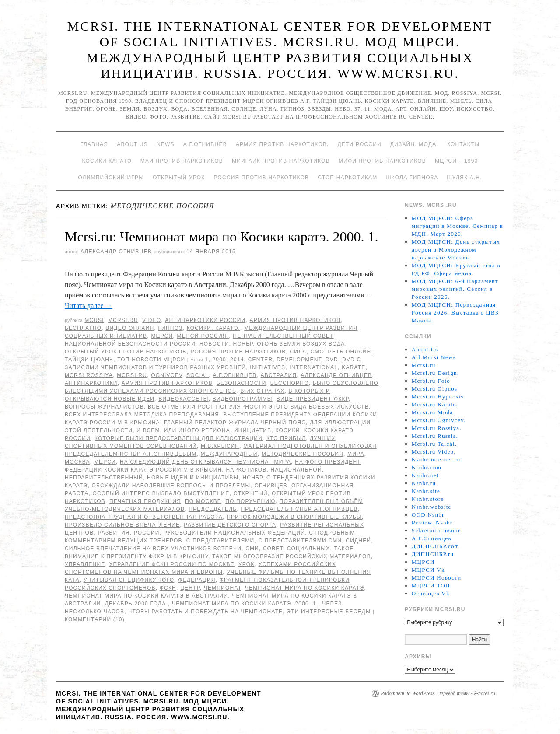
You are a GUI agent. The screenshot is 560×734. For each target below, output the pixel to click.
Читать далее (89, 306)
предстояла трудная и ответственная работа (144, 517)
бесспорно (290, 383)
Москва (77, 462)
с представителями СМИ (300, 541)
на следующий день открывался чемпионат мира (205, 462)
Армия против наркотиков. (282, 144)
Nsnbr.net (425, 475)
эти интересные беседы (329, 612)
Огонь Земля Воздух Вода (301, 344)
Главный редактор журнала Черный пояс (235, 423)
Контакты (463, 144)
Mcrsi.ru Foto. (432, 381)
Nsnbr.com (427, 467)
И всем (148, 430)
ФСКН (168, 588)
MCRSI (94, 320)
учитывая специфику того (129, 580)
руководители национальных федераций (234, 533)
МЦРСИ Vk (428, 570)
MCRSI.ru (132, 375)
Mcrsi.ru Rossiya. (437, 428)
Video (152, 320)
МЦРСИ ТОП (431, 585)
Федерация (197, 580)
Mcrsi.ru (123, 320)
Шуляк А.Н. (464, 178)
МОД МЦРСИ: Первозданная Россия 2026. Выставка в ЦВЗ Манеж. (455, 313)
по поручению (250, 501)
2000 (219, 360)
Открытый (250, 493)
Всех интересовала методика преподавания (142, 415)
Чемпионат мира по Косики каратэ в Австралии (146, 596)
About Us (132, 144)
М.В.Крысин (220, 446)
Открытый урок (179, 178)
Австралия (279, 375)
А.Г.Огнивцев (205, 144)
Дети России (360, 144)
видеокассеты (184, 399)
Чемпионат (222, 588)
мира (356, 454)
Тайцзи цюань (89, 360)
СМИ (252, 549)
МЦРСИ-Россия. (203, 336)
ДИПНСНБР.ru (433, 554)
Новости (214, 344)
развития (114, 533)
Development (299, 360)
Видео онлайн (130, 328)
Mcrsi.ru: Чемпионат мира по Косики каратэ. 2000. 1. (222, 237)
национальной (296, 470)
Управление (85, 564)
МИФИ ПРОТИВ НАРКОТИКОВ (382, 161)
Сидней (358, 541)
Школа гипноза (412, 178)
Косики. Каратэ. (213, 328)
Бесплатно (83, 328)
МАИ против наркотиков (182, 161)
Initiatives (268, 367)
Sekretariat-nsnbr (436, 530)
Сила (298, 352)
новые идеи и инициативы (193, 478)
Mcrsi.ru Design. (436, 373)
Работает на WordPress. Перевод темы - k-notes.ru (438, 693)
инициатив (253, 430)
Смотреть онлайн (341, 352)
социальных (309, 549)
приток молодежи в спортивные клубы (294, 517)
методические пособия (303, 454)
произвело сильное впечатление (122, 525)
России (147, 533)
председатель (213, 509)
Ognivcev (167, 375)
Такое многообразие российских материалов (292, 556)
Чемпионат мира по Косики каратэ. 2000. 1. (245, 604)
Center (261, 360)
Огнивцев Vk (431, 593)
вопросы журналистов (104, 407)
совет (273, 549)
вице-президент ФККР (313, 399)
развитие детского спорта (230, 525)
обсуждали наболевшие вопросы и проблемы (171, 486)
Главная (94, 144)
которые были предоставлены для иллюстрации (178, 438)
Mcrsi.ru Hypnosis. (439, 397)
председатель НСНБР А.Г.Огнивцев (299, 509)
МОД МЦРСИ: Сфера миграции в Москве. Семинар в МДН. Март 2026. (458, 226)
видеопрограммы (243, 399)
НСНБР (243, 344)
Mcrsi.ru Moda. (433, 412)
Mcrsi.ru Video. (434, 452)
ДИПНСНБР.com (436, 546)
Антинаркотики (91, 383)
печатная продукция (145, 501)
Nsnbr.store (428, 499)
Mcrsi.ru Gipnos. (436, 389)
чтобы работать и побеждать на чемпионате (205, 612)
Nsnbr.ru (424, 483)
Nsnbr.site (426, 491)
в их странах (262, 391)
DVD (332, 360)
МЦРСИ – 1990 (456, 161)
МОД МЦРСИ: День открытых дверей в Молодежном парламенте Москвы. (456, 250)
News (166, 144)
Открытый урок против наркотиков (126, 352)
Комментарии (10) (95, 619)
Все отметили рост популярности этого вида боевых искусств (258, 407)
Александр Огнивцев (116, 252)
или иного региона (197, 430)
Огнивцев (271, 486)
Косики (287, 430)
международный (229, 454)
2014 (237, 360)
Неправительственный (104, 478)
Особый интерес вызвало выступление (161, 493)
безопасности (241, 383)
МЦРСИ (162, 336)
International (313, 367)
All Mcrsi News (434, 357)
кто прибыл (286, 438)
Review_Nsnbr (432, 523)
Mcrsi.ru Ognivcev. (439, 420)
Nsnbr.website (432, 507)
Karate (353, 367)
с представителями (220, 541)
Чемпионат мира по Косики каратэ (304, 588)
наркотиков (246, 470)
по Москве (203, 501)
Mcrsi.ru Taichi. (434, 444)
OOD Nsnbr (428, 515)
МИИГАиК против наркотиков (281, 161)
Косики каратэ (107, 161)
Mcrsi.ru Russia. (435, 436)
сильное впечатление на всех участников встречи (153, 549)
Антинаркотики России (205, 320)
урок (247, 564)
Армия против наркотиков (295, 320)
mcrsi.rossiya (89, 375)
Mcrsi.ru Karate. (435, 404)
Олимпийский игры (111, 178)
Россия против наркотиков (261, 178)
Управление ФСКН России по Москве (172, 564)
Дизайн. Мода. (414, 144)
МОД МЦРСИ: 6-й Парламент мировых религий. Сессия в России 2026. (455, 289)
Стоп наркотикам (347, 178)
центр (190, 588)
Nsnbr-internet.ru (436, 460)
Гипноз (170, 328)
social (198, 375)
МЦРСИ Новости (437, 578)
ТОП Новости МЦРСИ (151, 360)
